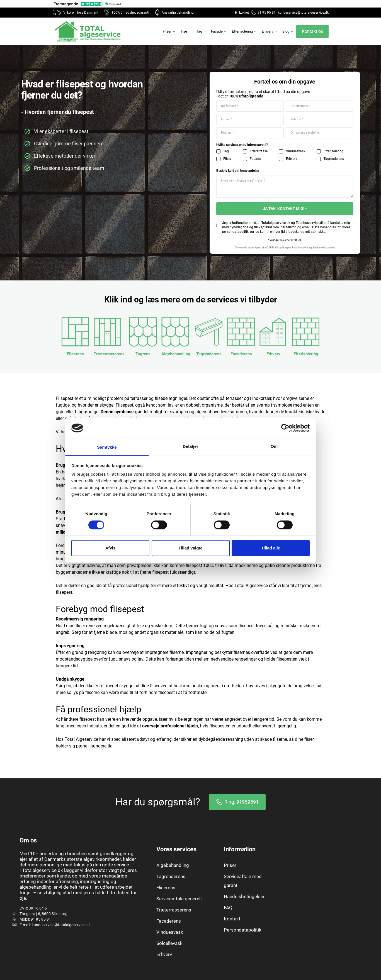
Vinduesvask (296, 151)
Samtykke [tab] (107, 447)
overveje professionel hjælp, (171, 726)
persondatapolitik (235, 232)
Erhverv (270, 31)
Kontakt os (312, 31)
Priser (230, 865)
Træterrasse (259, 151)
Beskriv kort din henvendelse (238, 171)
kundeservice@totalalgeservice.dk (303, 13)
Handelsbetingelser (244, 896)
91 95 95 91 (263, 13)
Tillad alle (271, 548)
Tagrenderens (334, 159)
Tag (201, 31)
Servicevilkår (319, 248)
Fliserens (166, 888)
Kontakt (232, 919)
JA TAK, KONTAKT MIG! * (285, 209)
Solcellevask (169, 943)
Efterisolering (244, 31)
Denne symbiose (117, 412)
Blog (288, 31)
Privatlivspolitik (300, 248)
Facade (219, 31)
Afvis (111, 548)
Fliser (169, 31)
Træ (186, 31)
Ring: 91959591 (237, 802)
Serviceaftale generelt (179, 899)
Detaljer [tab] (191, 446)
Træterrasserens (174, 910)
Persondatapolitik (243, 930)
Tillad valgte (190, 548)
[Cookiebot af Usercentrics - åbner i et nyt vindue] (285, 428)
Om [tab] (274, 446)
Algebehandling (173, 865)
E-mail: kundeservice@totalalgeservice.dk (55, 925)
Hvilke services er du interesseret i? (242, 145)
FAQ (228, 908)
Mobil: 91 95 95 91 (35, 919)
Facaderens (169, 921)
